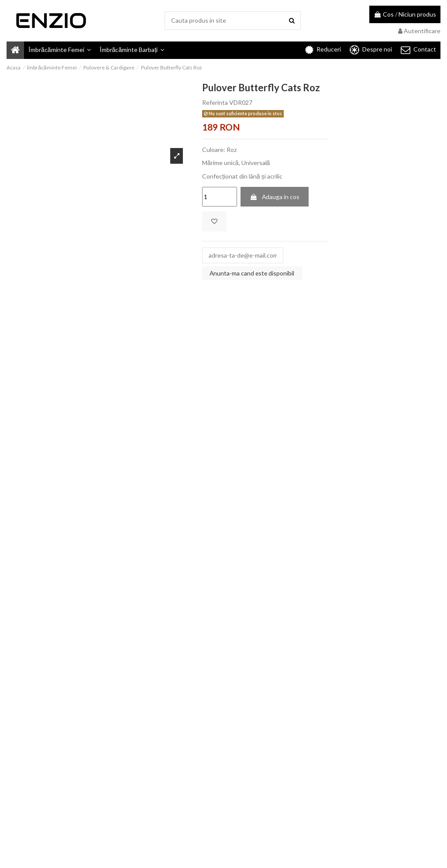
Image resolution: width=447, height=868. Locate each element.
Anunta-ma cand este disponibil (253, 274)
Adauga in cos (275, 197)
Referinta (215, 102)
